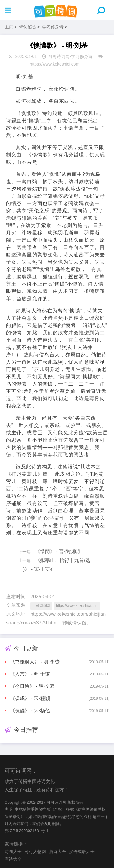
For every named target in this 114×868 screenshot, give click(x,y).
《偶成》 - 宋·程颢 (30, 698)
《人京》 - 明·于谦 (30, 674)
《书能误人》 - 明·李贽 (35, 662)
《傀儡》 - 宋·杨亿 (30, 711)
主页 (9, 27)
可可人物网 (35, 852)
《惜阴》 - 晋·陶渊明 (58, 551)
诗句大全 (13, 852)
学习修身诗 (53, 27)
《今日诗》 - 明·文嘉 (32, 686)
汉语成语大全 (82, 852)
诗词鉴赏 (28, 27)
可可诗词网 (59, 56)
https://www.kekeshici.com (55, 64)
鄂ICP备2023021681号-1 (27, 831)
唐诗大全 (57, 852)
